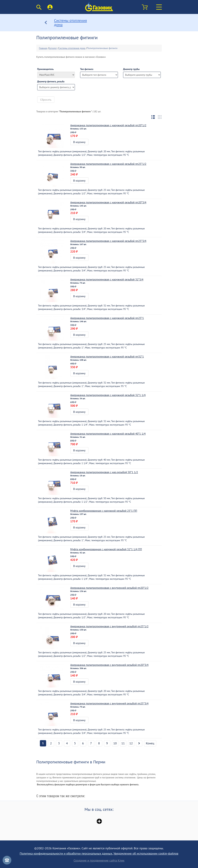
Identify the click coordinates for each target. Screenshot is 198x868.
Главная (43, 48)
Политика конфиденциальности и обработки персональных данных (66, 853)
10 (115, 743)
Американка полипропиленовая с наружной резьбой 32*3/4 (107, 279)
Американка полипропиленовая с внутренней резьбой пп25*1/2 (109, 626)
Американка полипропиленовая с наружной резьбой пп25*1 (107, 318)
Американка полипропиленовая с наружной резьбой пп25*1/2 (108, 164)
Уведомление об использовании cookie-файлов (146, 853)
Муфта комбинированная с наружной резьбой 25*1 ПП (104, 511)
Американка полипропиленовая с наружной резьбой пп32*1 (107, 356)
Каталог (53, 48)
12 (131, 743)
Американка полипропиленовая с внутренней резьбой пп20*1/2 (109, 588)
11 (123, 743)
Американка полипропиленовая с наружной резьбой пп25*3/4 (108, 241)
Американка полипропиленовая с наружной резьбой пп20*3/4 (108, 202)
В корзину (79, 142)
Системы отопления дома (72, 48)
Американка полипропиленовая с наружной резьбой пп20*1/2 (108, 125)
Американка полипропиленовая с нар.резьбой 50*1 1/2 (104, 472)
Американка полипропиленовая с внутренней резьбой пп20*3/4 (109, 665)
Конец (150, 743)
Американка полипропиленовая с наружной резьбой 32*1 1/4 (108, 395)
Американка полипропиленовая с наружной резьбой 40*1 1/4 (108, 434)
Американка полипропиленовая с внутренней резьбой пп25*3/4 (109, 703)
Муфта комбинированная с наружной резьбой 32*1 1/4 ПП (106, 549)
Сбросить (46, 100)
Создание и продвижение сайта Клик (99, 861)
